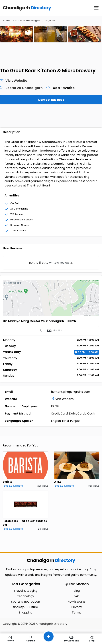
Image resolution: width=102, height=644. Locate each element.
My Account (71, 639)
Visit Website (62, 399)
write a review (59, 263)
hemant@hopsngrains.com (71, 392)
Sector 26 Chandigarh (24, 88)
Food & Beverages (28, 20)
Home (7, 20)
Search (30, 639)
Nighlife (50, 20)
